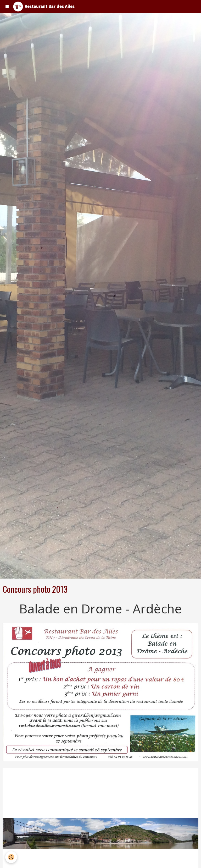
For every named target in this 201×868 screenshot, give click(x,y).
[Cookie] (11, 857)
